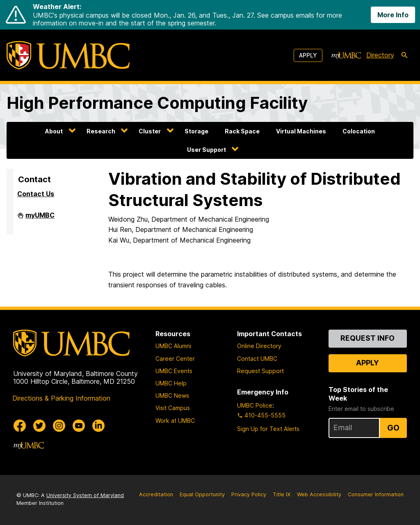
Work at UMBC (175, 421)
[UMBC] (68, 55)
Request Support (260, 371)
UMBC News (172, 395)
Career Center (175, 359)
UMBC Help (171, 383)
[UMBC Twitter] (39, 426)
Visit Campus (173, 408)
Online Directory (259, 346)
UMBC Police (255, 405)
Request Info (367, 338)
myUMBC (40, 218)
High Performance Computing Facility (157, 103)
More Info (393, 15)
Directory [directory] (380, 55)
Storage (196, 131)
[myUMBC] (346, 55)
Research (101, 131)
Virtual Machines (301, 131)
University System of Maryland (85, 495)
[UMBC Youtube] (79, 426)
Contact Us (36, 194)
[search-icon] (404, 55)
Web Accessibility (319, 494)
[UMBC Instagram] (59, 426)
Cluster (150, 131)
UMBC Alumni (173, 346)
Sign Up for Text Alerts (268, 429)
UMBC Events (174, 371)
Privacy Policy (249, 494)
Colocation (359, 131)
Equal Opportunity (202, 494)
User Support (207, 150)
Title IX (282, 494)
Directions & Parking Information (61, 398)
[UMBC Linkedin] (98, 426)
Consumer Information (376, 494)
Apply (308, 55)
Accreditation (156, 494)
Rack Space (242, 131)
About (54, 131)
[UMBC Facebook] (20, 426)
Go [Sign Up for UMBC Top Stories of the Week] (393, 428)
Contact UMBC (257, 359)
